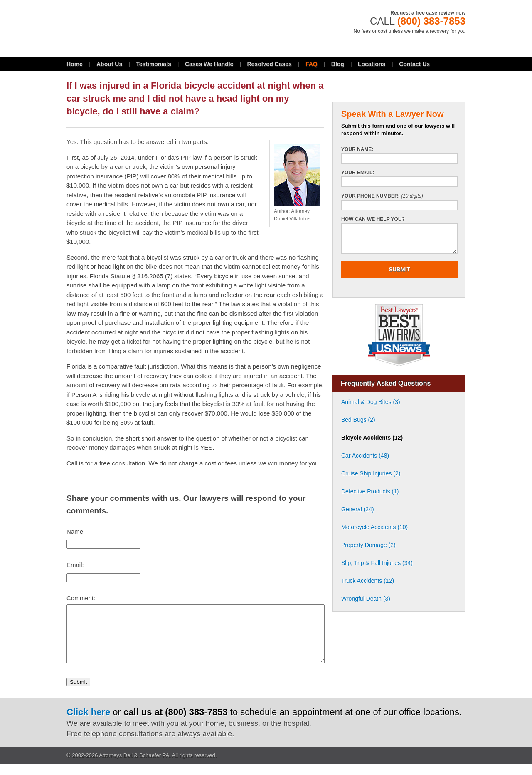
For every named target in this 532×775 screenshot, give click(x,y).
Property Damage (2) (368, 545)
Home (75, 64)
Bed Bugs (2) (358, 420)
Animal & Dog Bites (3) (371, 402)
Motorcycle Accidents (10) (374, 527)
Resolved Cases (269, 64)
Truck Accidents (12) (368, 581)
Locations (372, 64)
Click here (88, 723)
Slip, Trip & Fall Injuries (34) (377, 563)
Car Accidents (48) (365, 456)
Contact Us (414, 64)
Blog (338, 64)
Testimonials (154, 64)
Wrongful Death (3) (366, 599)
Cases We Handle (209, 64)
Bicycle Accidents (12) (372, 438)
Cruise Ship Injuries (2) (371, 473)
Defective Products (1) (370, 491)
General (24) (358, 509)
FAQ (312, 64)
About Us (109, 64)
